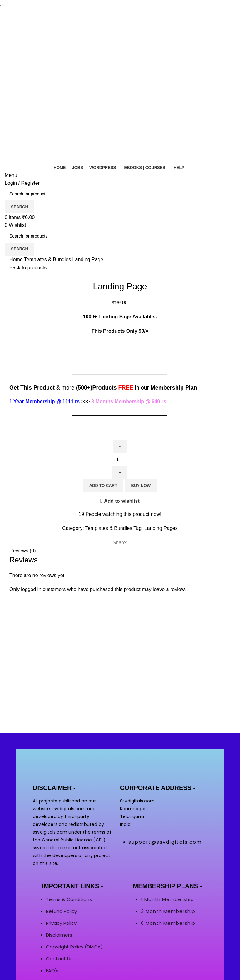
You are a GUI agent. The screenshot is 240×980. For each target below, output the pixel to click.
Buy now (141, 485)
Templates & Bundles (48, 260)
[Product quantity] (120, 459)
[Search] (120, 194)
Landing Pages (161, 528)
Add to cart (103, 485)
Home (17, 260)
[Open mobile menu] (11, 175)
